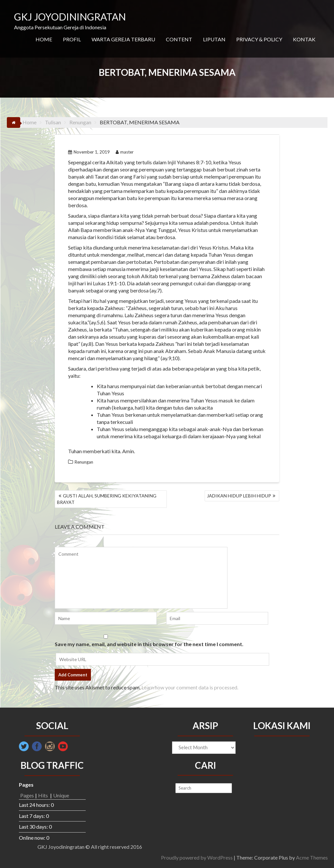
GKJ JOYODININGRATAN (70, 17)
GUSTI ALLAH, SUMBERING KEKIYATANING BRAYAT (107, 499)
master (125, 152)
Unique (61, 795)
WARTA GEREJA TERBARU (123, 39)
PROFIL (72, 39)
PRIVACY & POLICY (259, 39)
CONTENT (179, 39)
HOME (44, 39)
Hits (44, 795)
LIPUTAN (214, 39)
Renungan (84, 462)
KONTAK (304, 39)
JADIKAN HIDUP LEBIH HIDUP (239, 496)
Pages (27, 795)
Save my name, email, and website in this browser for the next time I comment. (149, 644)
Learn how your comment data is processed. (190, 687)
